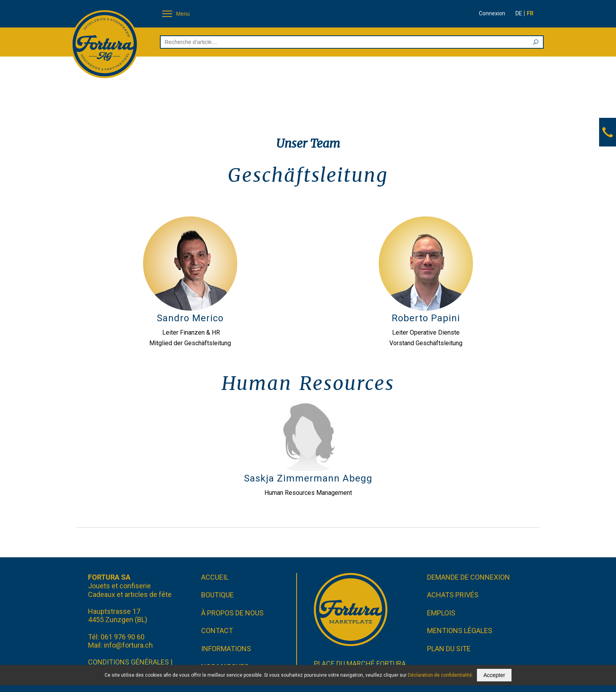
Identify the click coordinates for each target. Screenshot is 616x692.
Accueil (215, 577)
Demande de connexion (468, 577)
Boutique (217, 595)
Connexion (492, 13)
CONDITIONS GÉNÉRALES (128, 662)
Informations (226, 649)
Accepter (494, 675)
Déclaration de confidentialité (440, 675)
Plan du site (449, 649)
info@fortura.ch (128, 645)
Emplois (441, 613)
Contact (217, 631)
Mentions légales (460, 631)
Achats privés (453, 595)
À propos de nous (232, 613)
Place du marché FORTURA (360, 664)
